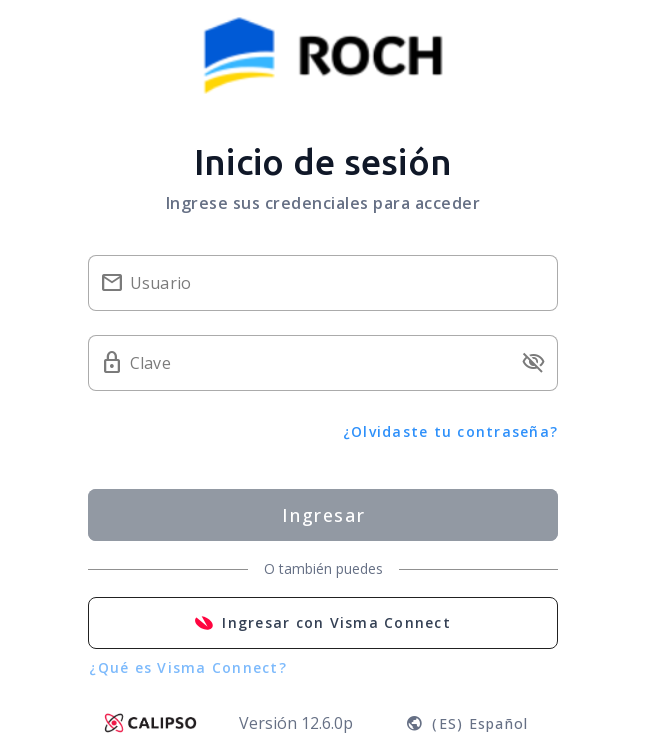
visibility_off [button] (534, 363)
